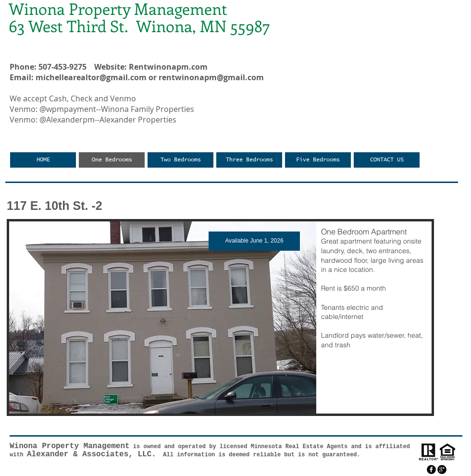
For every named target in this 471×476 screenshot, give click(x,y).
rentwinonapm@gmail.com (211, 77)
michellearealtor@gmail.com (91, 77)
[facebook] (431, 470)
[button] (220, 317)
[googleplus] (442, 470)
